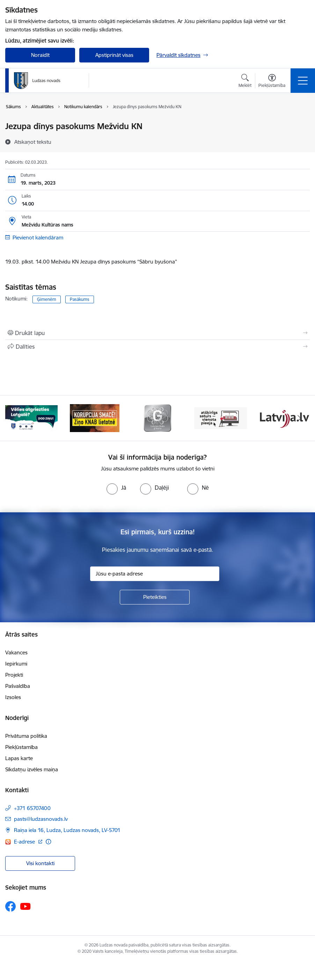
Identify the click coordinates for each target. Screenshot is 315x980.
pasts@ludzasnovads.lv (41, 819)
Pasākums (80, 299)
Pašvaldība (18, 686)
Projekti (14, 675)
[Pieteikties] (155, 597)
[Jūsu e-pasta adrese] (155, 574)
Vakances (16, 652)
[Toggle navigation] (303, 81)
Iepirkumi (16, 664)
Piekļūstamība (21, 747)
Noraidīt (40, 55)
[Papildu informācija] (48, 842)
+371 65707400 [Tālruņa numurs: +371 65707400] (32, 808)
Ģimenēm (47, 299)
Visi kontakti (40, 863)
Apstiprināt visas (114, 55)
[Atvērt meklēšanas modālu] (245, 82)
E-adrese (25, 842)
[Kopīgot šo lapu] (157, 347)
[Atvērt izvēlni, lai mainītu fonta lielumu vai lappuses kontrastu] (272, 82)
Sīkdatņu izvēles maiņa (32, 769)
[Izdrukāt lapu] (157, 333)
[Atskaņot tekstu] (33, 142)
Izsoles (13, 697)
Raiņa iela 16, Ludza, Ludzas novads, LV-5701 (67, 830)
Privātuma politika (26, 736)
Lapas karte (19, 758)
